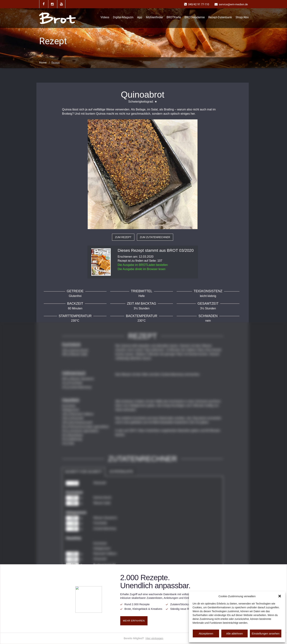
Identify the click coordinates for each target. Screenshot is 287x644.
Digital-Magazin (123, 17)
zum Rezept (123, 237)
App (140, 17)
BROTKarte (174, 17)
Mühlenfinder (154, 17)
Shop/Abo (242, 17)
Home (43, 63)
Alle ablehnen (235, 633)
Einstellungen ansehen (266, 633)
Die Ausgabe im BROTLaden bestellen (143, 265)
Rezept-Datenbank (220, 17)
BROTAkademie (195, 17)
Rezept (56, 63)
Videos (105, 17)
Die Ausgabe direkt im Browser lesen (142, 269)
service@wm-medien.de (233, 4)
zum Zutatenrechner (155, 237)
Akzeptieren (206, 633)
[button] (280, 596)
